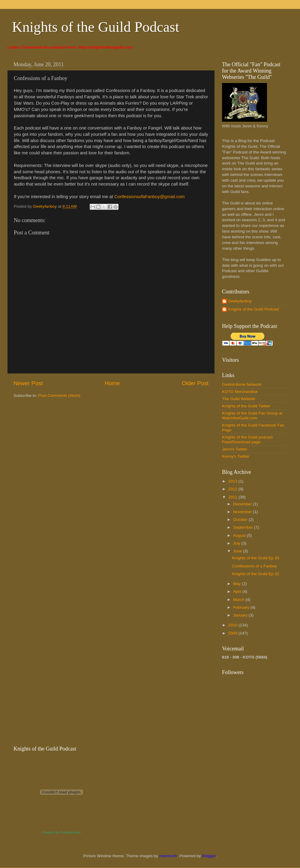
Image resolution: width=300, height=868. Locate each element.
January (241, 615)
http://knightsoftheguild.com (106, 47)
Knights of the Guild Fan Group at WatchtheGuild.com (252, 416)
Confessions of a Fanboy (255, 566)
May (237, 584)
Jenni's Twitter (235, 449)
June (238, 551)
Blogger (209, 856)
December (243, 504)
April (238, 592)
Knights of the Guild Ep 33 (256, 558)
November (243, 512)
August (240, 535)
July (237, 543)
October (241, 520)
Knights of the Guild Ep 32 (256, 574)
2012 (233, 489)
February (242, 607)
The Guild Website (239, 399)
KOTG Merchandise (240, 392)
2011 (233, 497)
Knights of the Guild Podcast (96, 27)
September (244, 527)
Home (112, 383)
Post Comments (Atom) (59, 395)
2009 (233, 633)
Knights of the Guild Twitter (246, 406)
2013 (233, 481)
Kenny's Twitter (236, 456)
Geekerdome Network (242, 384)
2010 (233, 625)
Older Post (195, 383)
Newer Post (28, 383)
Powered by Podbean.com (61, 832)
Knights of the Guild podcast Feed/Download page (247, 440)
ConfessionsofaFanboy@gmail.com (150, 197)
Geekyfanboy (240, 301)
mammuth (168, 856)
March (239, 600)
